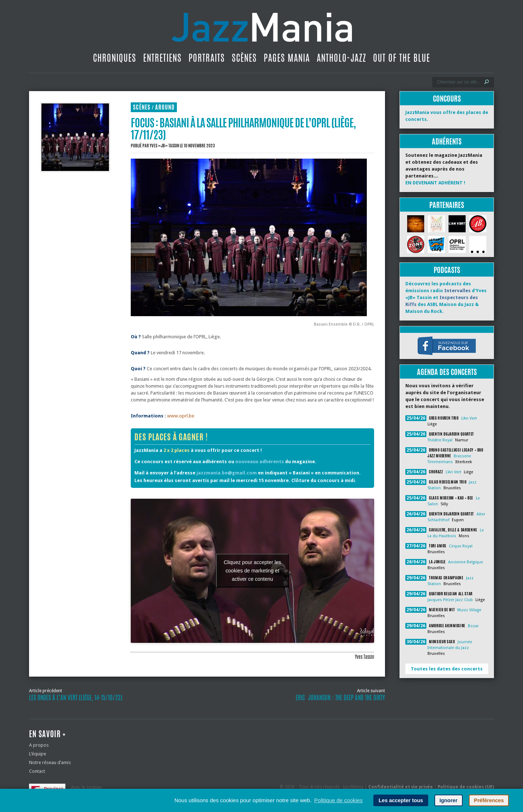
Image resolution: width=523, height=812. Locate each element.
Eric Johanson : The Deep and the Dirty (340, 698)
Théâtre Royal (440, 440)
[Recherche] (458, 82)
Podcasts (447, 270)
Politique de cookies (338, 800)
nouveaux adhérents (260, 462)
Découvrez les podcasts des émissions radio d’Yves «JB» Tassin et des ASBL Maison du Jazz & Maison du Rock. (446, 297)
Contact (37, 771)
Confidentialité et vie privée (401, 787)
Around (165, 107)
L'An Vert (469, 418)
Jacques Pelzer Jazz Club (450, 600)
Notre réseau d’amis (50, 762)
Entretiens (162, 58)
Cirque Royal (461, 546)
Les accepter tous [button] (401, 800)
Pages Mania (287, 58)
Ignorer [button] (449, 800)
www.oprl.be (181, 416)
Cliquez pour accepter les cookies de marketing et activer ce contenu (252, 571)
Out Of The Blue (402, 58)
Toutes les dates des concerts (447, 669)
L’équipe (38, 754)
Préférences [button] (489, 800)
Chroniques (115, 58)
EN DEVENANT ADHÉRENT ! (435, 183)
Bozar (473, 626)
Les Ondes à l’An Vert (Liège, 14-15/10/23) (76, 698)
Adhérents (447, 141)
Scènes (244, 58)
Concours (447, 99)
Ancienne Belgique (466, 562)
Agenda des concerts (447, 372)
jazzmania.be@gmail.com (227, 473)
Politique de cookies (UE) (466, 787)
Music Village (469, 610)
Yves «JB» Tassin (164, 146)
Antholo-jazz (341, 58)
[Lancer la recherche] (487, 82)
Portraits (207, 58)
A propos (39, 745)
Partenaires (447, 205)
